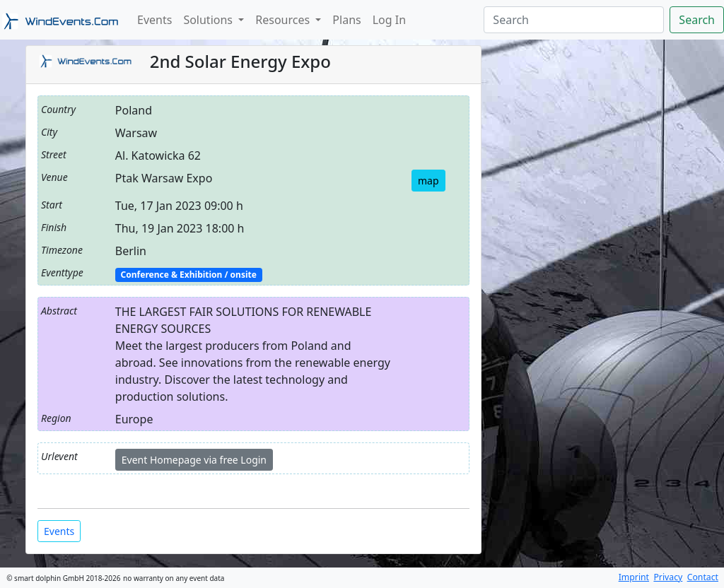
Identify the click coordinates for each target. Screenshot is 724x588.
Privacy (668, 577)
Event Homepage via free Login (194, 460)
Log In (389, 20)
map (428, 181)
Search (697, 20)
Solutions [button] (209, 20)
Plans (346, 20)
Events (154, 20)
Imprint (634, 577)
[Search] (574, 20)
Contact (703, 577)
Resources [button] (284, 20)
